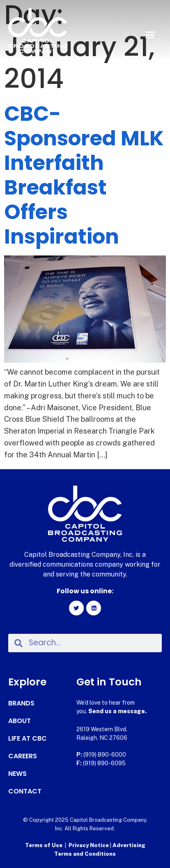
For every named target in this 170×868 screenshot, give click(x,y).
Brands (21, 703)
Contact (25, 791)
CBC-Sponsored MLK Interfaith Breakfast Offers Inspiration (84, 175)
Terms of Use (44, 845)
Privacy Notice (89, 845)
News (17, 774)
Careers (23, 756)
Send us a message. (117, 711)
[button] (150, 35)
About (20, 721)
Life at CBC (28, 739)
